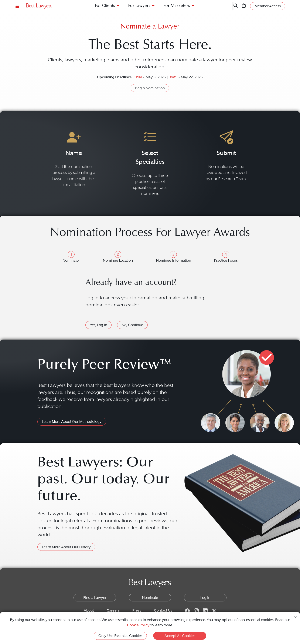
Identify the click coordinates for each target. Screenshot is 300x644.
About (89, 610)
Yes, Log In (98, 325)
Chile (138, 77)
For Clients (105, 6)
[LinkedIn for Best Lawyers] (205, 611)
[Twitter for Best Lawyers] (214, 611)
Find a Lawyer (95, 598)
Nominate (150, 598)
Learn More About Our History (66, 547)
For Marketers (177, 6)
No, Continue (132, 325)
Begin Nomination (150, 88)
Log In (205, 598)
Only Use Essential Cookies (120, 636)
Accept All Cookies (180, 636)
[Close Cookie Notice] (296, 617)
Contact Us (163, 610)
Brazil (174, 77)
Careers (113, 610)
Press (137, 610)
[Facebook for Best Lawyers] (187, 611)
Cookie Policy (138, 625)
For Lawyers (139, 6)
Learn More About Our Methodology (72, 422)
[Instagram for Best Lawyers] (196, 611)
